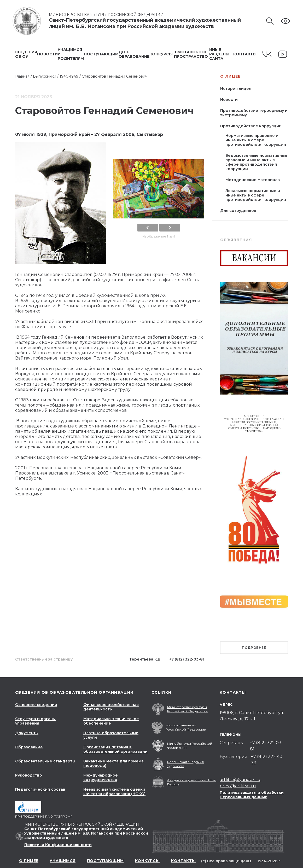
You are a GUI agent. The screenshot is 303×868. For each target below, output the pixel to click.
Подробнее (254, 648)
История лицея (236, 89)
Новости (47, 54)
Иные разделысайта (219, 54)
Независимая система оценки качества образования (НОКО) (114, 792)
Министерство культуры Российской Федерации (109, 15)
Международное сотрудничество (101, 777)
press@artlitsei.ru (238, 786)
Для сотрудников (238, 211)
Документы (27, 733)
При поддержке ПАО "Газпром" (43, 816)
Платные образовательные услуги (111, 735)
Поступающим (101, 54)
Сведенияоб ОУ (26, 54)
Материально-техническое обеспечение (111, 721)
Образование (29, 747)
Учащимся (63, 861)
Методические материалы (253, 180)
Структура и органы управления (35, 721)
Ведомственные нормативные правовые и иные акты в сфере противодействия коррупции (256, 162)
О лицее (231, 76)
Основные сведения (36, 705)
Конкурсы (161, 54)
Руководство (29, 775)
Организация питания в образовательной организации (115, 749)
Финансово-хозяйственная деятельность (111, 707)
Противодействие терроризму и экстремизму (254, 113)
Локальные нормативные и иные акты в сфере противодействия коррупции (256, 195)
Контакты (245, 54)
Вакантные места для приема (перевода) (113, 763)
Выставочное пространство (191, 54)
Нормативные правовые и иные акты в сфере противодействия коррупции (256, 140)
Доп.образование (134, 54)
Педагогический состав (40, 789)
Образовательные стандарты (45, 761)
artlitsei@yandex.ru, (240, 780)
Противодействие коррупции (251, 126)
